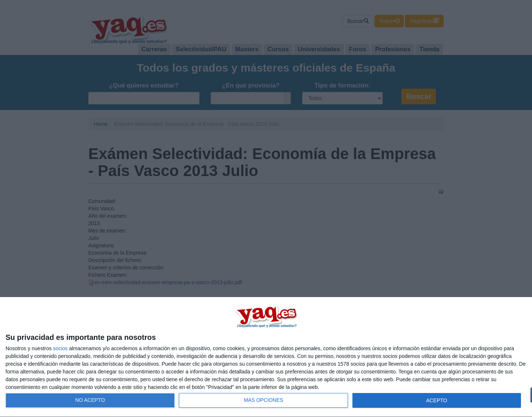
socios (60, 348)
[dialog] (266, 357)
